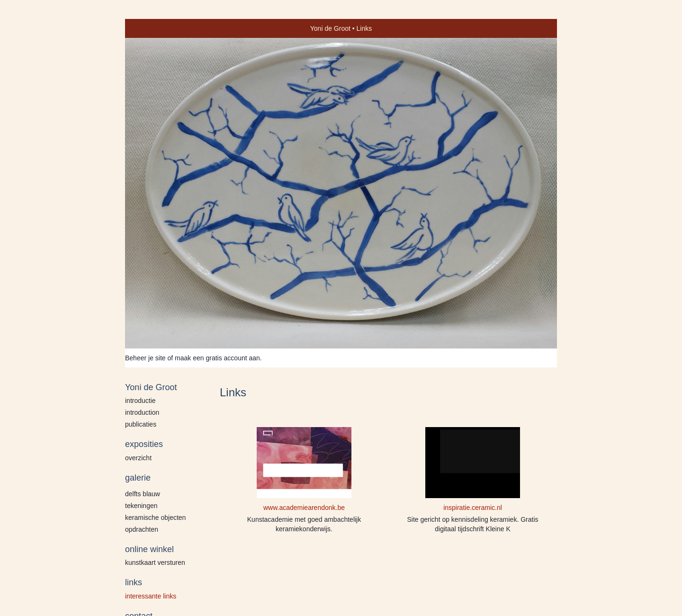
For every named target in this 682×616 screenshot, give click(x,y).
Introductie (140, 401)
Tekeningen (141, 506)
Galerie (138, 478)
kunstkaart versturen (155, 562)
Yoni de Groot (330, 28)
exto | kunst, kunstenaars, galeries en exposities (152, 28)
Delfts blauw (143, 494)
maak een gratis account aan (217, 358)
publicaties (141, 424)
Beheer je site (145, 358)
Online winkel (149, 549)
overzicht (138, 458)
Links (134, 582)
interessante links (151, 596)
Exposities (144, 444)
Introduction (142, 412)
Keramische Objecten (155, 518)
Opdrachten (142, 529)
